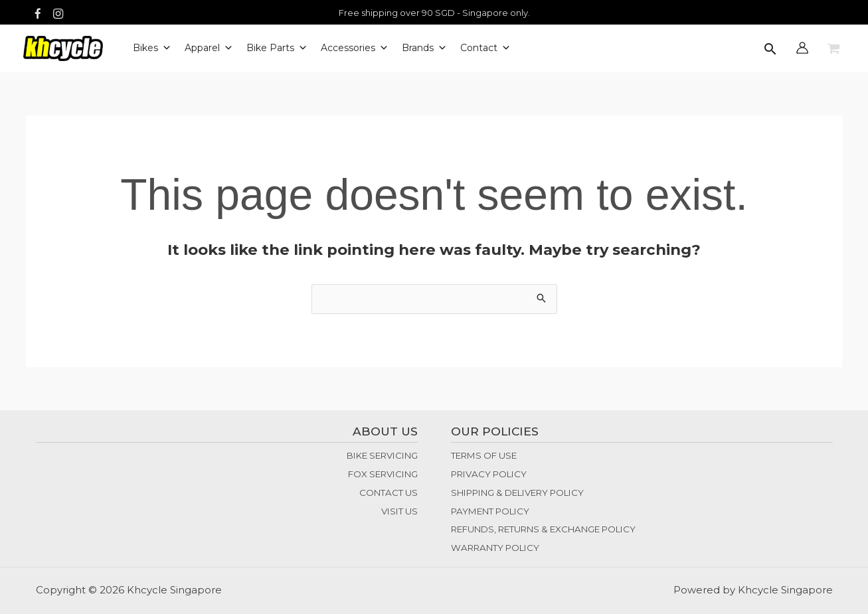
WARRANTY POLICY (495, 548)
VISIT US (399, 511)
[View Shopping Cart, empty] (833, 49)
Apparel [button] (209, 48)
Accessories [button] (355, 48)
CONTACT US (389, 493)
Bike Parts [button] (277, 48)
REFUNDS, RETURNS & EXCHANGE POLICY (543, 529)
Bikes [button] (152, 48)
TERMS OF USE (484, 455)
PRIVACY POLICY (489, 474)
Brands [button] (424, 48)
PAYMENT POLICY (490, 511)
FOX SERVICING (383, 474)
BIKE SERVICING (382, 455)
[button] (770, 50)
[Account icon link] (802, 48)
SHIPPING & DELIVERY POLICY (517, 493)
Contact (485, 48)
